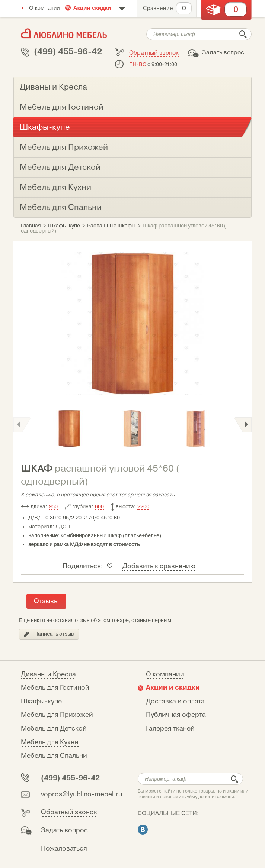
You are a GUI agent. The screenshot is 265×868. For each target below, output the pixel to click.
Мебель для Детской (54, 728)
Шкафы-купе (41, 701)
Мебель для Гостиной (55, 688)
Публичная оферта (176, 715)
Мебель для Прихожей (57, 715)
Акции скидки (92, 8)
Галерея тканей (170, 728)
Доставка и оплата (175, 701)
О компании (44, 8)
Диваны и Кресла (48, 674)
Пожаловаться (64, 848)
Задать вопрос (223, 52)
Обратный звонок (154, 53)
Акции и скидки (173, 687)
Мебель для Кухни (50, 742)
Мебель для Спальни (54, 756)
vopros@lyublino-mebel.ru (82, 794)
